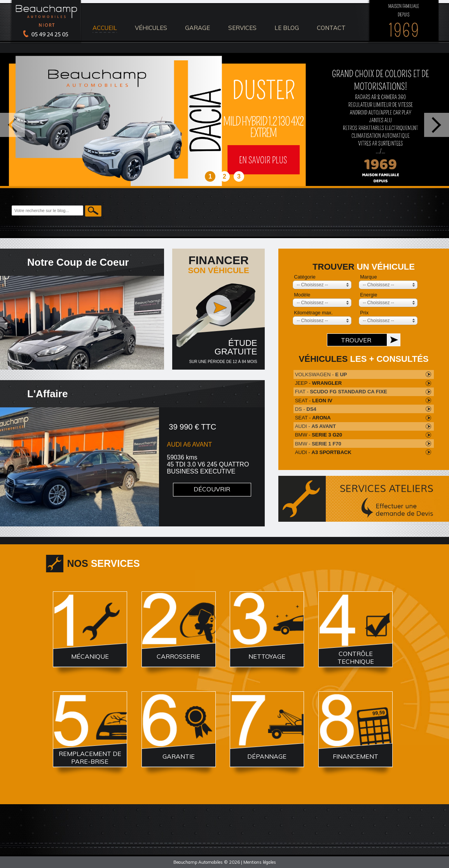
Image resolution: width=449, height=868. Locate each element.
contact (331, 28)
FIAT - (341, 392)
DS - (306, 409)
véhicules (151, 28)
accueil (105, 28)
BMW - (319, 435)
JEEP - (318, 383)
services (242, 28)
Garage (197, 28)
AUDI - (315, 426)
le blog (287, 28)
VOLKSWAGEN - (321, 374)
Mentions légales (260, 862)
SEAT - (314, 401)
